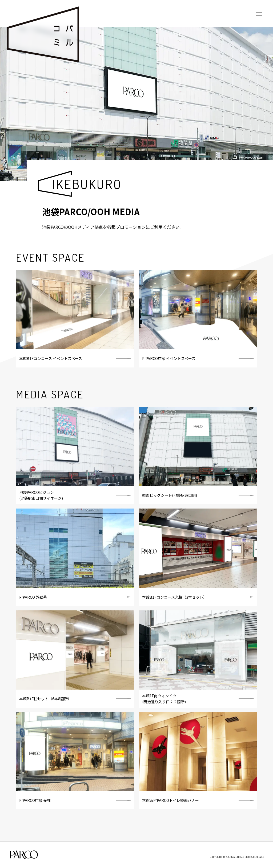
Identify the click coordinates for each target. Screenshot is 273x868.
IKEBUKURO (87, 184)
